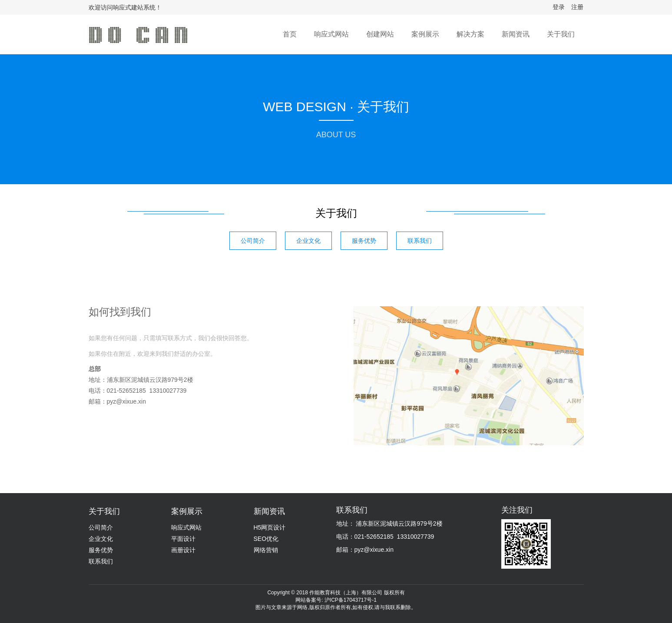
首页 (290, 34)
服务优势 (364, 241)
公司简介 (253, 241)
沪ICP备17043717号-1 (351, 600)
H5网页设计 (270, 527)
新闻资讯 (516, 34)
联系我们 (420, 241)
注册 (577, 7)
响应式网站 (331, 34)
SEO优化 (266, 539)
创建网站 (380, 34)
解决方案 (470, 34)
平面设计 (183, 539)
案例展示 (425, 34)
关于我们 (561, 34)
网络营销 (266, 550)
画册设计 (183, 550)
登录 (559, 7)
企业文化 (308, 241)
